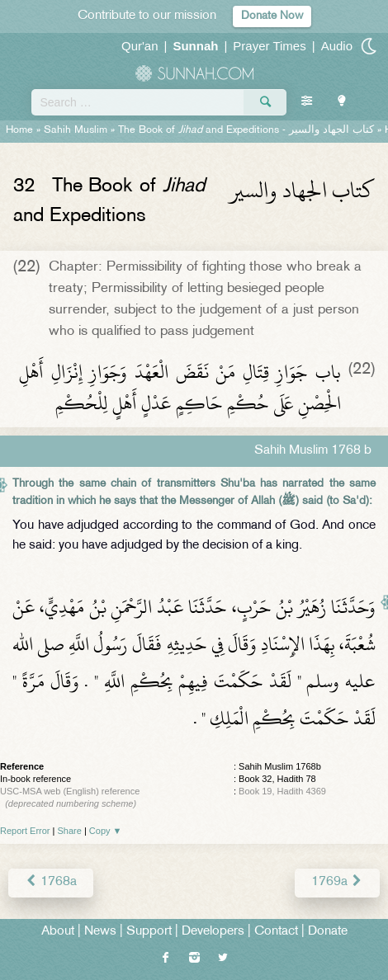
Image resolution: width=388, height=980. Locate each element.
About (58, 932)
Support (149, 932)
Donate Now (272, 16)
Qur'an (140, 46)
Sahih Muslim (76, 130)
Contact (276, 932)
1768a (51, 882)
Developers (213, 932)
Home (19, 130)
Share (70, 831)
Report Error (25, 831)
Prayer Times (269, 46)
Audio (337, 46)
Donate (328, 932)
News (100, 932)
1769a (337, 882)
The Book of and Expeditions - (246, 130)
